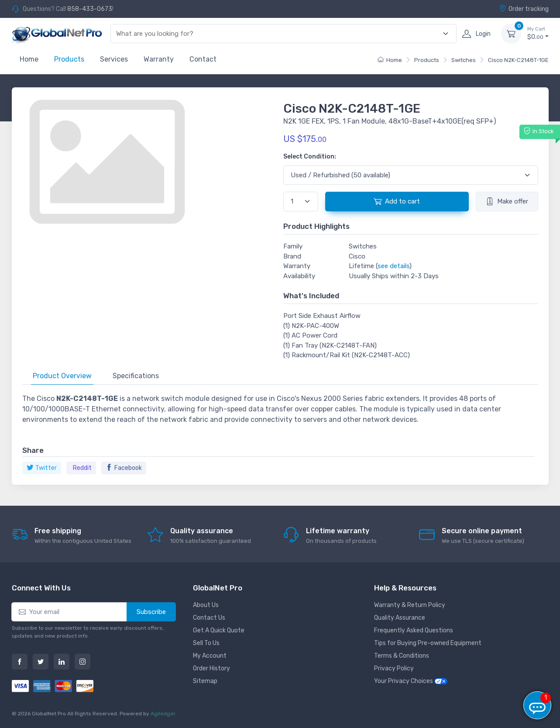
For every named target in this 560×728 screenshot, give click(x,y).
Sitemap (205, 681)
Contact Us (209, 618)
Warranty (159, 59)
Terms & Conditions (402, 656)
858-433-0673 (90, 9)
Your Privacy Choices (411, 681)
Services (114, 59)
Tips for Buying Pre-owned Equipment (428, 643)
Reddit (82, 468)
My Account (210, 656)
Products (69, 59)
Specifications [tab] (136, 376)
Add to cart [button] (397, 201)
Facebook (124, 468)
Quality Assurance (400, 618)
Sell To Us (206, 643)
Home (29, 59)
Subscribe (151, 612)
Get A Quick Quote (219, 630)
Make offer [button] (507, 201)
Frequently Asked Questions (414, 630)
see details (393, 266)
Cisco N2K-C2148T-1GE (518, 60)
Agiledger (163, 714)
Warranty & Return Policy (410, 605)
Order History (211, 668)
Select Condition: (310, 157)
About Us (206, 605)
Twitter (42, 468)
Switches (464, 60)
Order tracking (524, 9)
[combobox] (278, 34)
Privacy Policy (394, 668)
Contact (203, 59)
